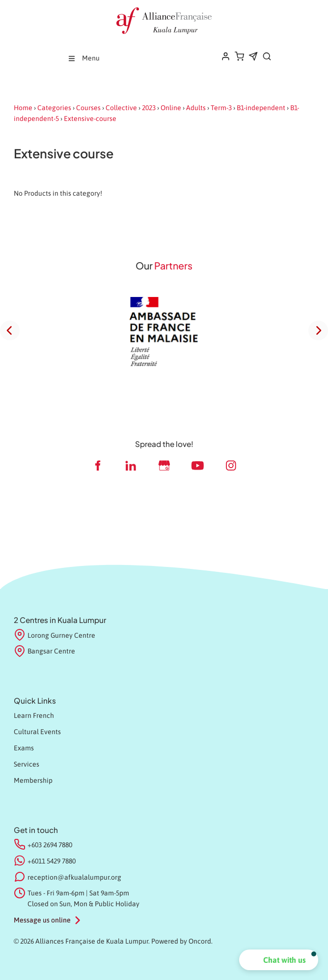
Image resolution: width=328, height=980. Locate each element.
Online (171, 108)
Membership (33, 780)
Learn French (34, 715)
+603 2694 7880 (50, 845)
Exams (24, 748)
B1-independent (261, 108)
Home (23, 108)
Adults (196, 108)
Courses (88, 108)
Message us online (42, 920)
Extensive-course (90, 119)
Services (27, 764)
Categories (54, 108)
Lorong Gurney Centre (55, 636)
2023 (149, 108)
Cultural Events (37, 732)
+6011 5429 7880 (52, 861)
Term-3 (221, 108)
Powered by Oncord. (182, 941)
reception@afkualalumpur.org (74, 877)
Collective (121, 108)
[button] (279, 960)
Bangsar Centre (44, 652)
